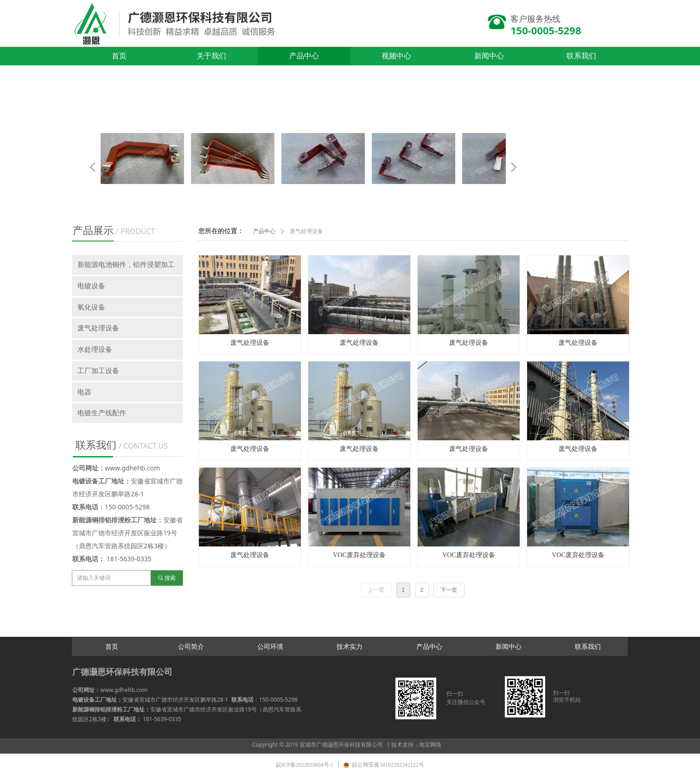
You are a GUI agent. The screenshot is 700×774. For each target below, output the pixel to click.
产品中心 (264, 231)
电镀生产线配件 (102, 413)
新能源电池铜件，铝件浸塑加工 (126, 265)
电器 (84, 392)
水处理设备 (95, 349)
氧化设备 (91, 307)
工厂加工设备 (98, 371)
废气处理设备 (306, 231)
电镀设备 (91, 286)
